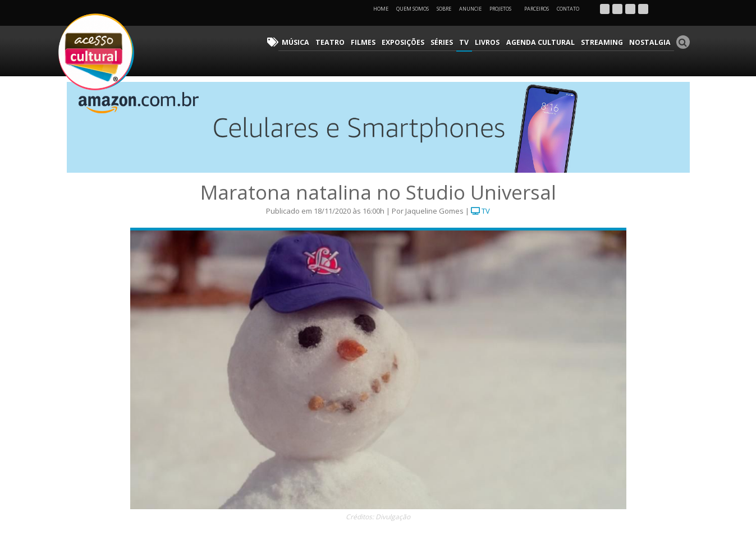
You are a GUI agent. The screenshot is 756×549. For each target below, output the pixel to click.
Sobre (444, 9)
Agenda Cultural (547, 42)
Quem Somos (413, 9)
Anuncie (470, 9)
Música (311, 42)
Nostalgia (651, 42)
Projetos (504, 9)
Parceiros (537, 9)
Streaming (606, 42)
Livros (496, 42)
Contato (568, 9)
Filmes (375, 42)
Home (381, 9)
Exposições (414, 42)
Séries (452, 42)
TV (473, 42)
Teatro (343, 42)
